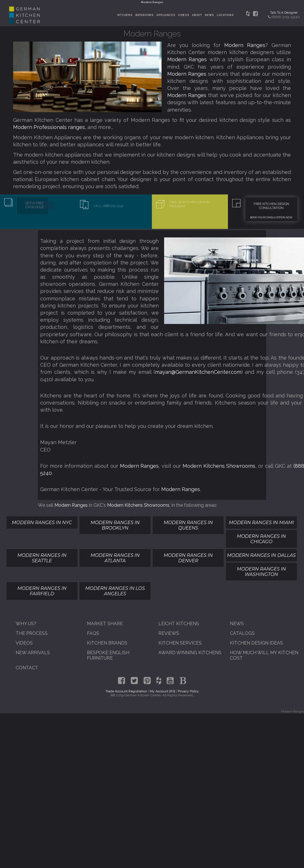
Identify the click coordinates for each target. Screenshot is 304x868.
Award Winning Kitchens (190, 653)
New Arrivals (33, 653)
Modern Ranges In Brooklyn (115, 525)
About (197, 15)
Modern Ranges (245, 45)
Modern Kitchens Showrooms (219, 466)
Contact (27, 668)
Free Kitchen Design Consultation (271, 206)
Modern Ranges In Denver (188, 558)
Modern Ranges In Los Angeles (115, 591)
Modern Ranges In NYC (42, 523)
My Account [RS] (162, 691)
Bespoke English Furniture (108, 655)
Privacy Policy (188, 691)
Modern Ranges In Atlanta (115, 558)
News (209, 15)
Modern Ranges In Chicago (261, 539)
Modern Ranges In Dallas (261, 555)
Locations (225, 15)
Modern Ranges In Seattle (42, 558)
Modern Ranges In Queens (188, 525)
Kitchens (125, 15)
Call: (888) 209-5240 (108, 206)
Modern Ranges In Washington (261, 572)
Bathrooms (144, 15)
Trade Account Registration (126, 691)
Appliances (166, 15)
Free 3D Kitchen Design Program (189, 204)
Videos (183, 15)
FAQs (93, 633)
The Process (32, 633)
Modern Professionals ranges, (50, 127)
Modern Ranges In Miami (261, 523)
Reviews (169, 633)
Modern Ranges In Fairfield (42, 591)
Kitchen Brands (107, 643)
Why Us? (26, 624)
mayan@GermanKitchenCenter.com (198, 372)
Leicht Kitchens (179, 624)
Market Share (105, 624)
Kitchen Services (180, 643)
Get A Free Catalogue (34, 205)
